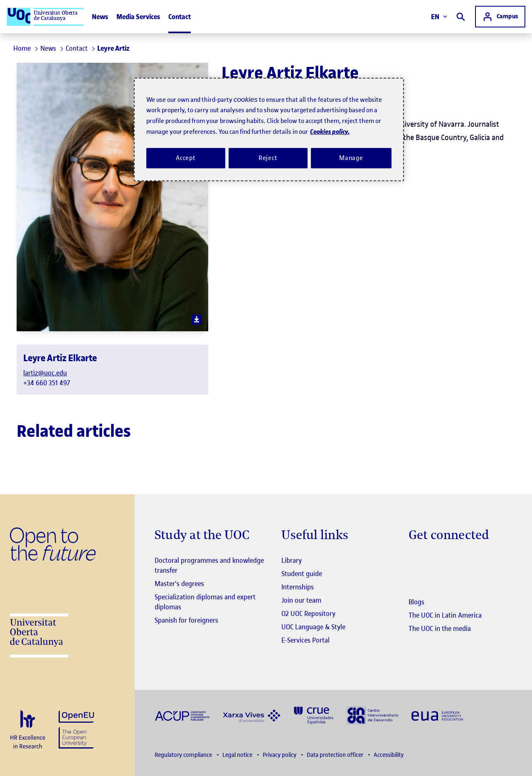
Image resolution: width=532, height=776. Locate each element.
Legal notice (238, 755)
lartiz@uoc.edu (45, 373)
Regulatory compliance (184, 755)
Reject (268, 158)
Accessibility (389, 755)
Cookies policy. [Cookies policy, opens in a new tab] (330, 132)
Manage (351, 158)
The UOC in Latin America (445, 615)
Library (292, 560)
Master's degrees (179, 584)
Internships (298, 587)
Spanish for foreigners (186, 620)
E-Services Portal (305, 640)
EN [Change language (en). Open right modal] (439, 17)
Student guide (302, 574)
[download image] (197, 320)
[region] (269, 130)
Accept (186, 158)
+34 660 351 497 (47, 383)
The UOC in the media (440, 628)
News (100, 17)
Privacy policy (280, 755)
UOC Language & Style (313, 627)
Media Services (138, 17)
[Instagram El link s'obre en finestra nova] (415, 561)
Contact (180, 17)
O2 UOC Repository (308, 613)
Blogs (416, 602)
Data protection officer (336, 755)
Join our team (301, 600)
